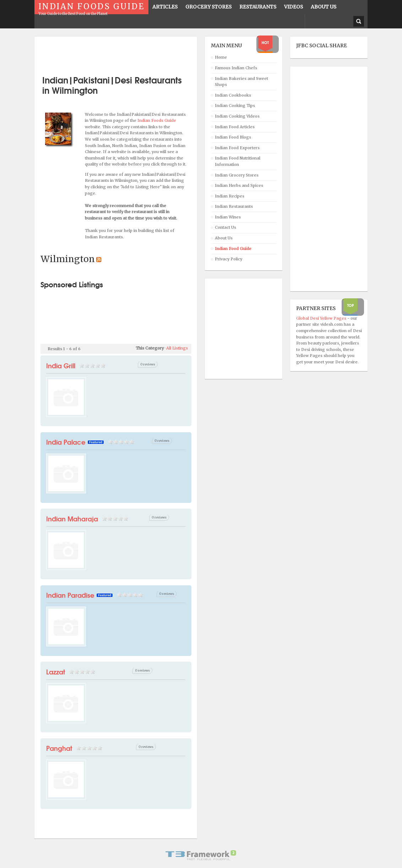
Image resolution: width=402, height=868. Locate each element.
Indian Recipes (230, 196)
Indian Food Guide (233, 249)
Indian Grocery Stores (237, 175)
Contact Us (226, 227)
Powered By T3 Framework (201, 855)
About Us (224, 238)
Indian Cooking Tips (235, 105)
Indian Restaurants (234, 206)
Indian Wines (228, 217)
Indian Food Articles (235, 127)
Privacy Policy (229, 259)
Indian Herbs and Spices (239, 185)
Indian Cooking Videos (237, 116)
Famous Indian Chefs (236, 68)
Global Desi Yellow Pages (322, 318)
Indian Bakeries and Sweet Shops (241, 82)
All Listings (177, 348)
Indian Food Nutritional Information (238, 161)
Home (221, 57)
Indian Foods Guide (157, 120)
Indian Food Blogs (233, 137)
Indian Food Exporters (237, 148)
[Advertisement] (124, 53)
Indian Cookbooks (233, 95)
